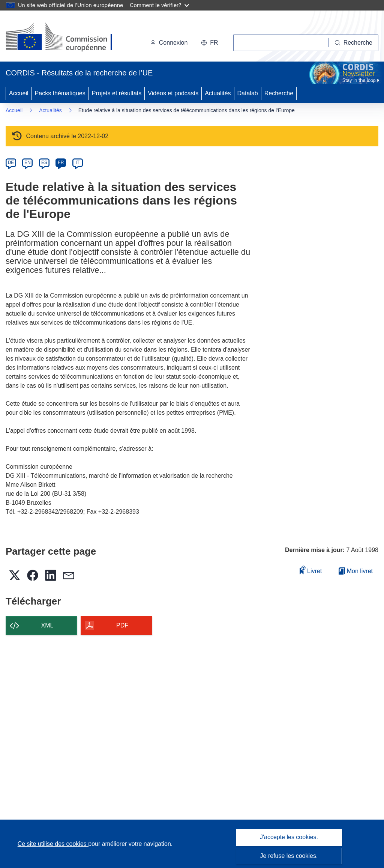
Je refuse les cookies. (289, 856)
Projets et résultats (117, 93)
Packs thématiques (60, 93)
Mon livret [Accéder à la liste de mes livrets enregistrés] (356, 571)
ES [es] (44, 162)
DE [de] (11, 162)
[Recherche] (354, 43)
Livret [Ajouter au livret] (311, 570)
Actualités (218, 93)
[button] (209, 43)
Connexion (169, 43)
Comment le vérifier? (159, 5)
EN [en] (28, 162)
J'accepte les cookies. (289, 837)
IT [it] (77, 162)
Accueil (19, 93)
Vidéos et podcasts (173, 93)
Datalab (248, 93)
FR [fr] (61, 162)
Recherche (279, 93)
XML (47, 625)
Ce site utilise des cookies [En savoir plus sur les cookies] (53, 844)
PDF (122, 625)
